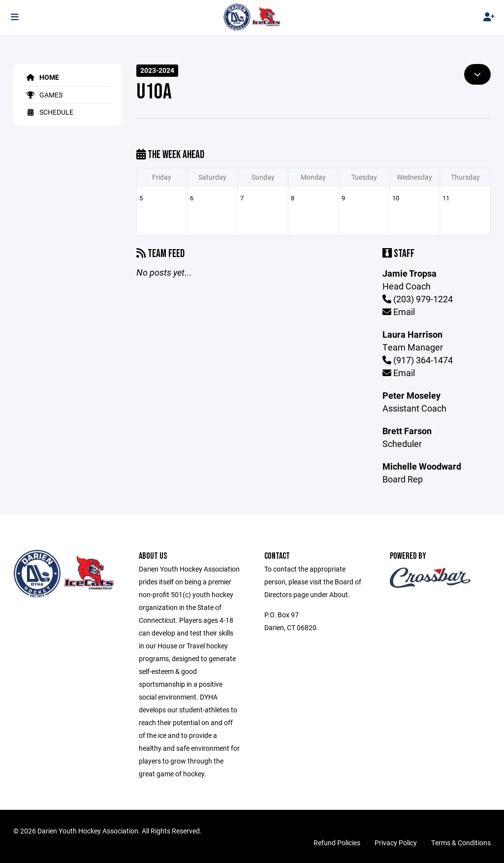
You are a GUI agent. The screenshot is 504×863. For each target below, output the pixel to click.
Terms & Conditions (461, 843)
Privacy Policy (396, 843)
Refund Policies (337, 843)
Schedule (48, 112)
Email (399, 312)
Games (43, 95)
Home (41, 77)
